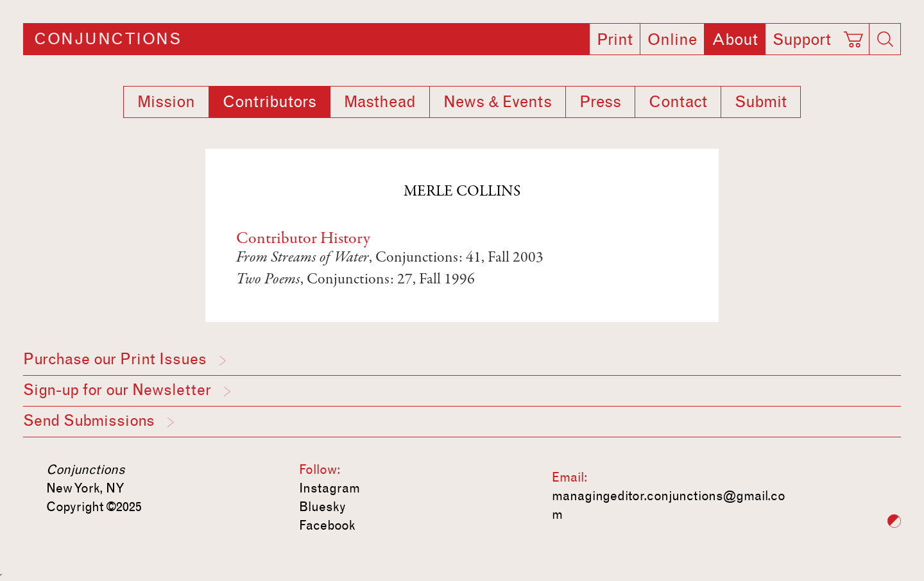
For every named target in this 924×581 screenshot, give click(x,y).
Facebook (327, 525)
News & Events (498, 102)
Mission (166, 102)
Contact (678, 102)
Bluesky (322, 507)
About (735, 40)
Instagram (329, 488)
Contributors (269, 102)
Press (600, 102)
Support (802, 40)
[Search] (885, 39)
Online (672, 40)
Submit (761, 102)
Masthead (380, 102)
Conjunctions (107, 39)
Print (615, 40)
